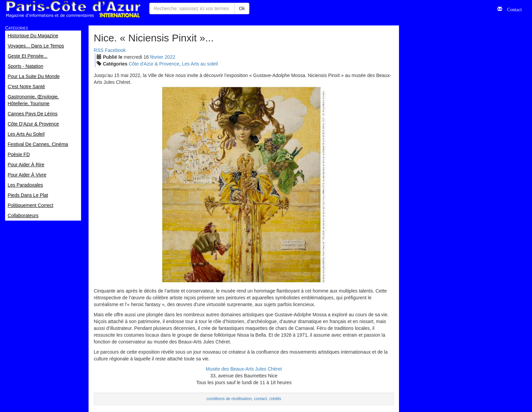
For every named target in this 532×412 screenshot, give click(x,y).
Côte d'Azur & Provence (154, 64)
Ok (242, 8)
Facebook (115, 50)
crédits (275, 399)
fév (157, 57)
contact (261, 399)
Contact (512, 9)
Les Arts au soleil (200, 64)
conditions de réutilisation (229, 399)
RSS (99, 50)
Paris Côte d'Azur (73, 9)
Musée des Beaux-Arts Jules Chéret (244, 369)
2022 (170, 57)
